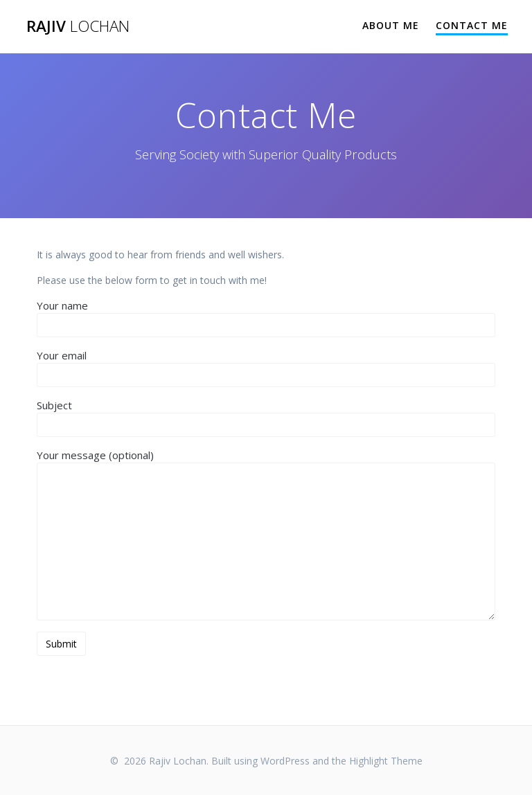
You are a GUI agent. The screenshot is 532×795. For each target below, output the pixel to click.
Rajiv (78, 26)
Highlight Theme (386, 761)
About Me (391, 25)
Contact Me (472, 25)
